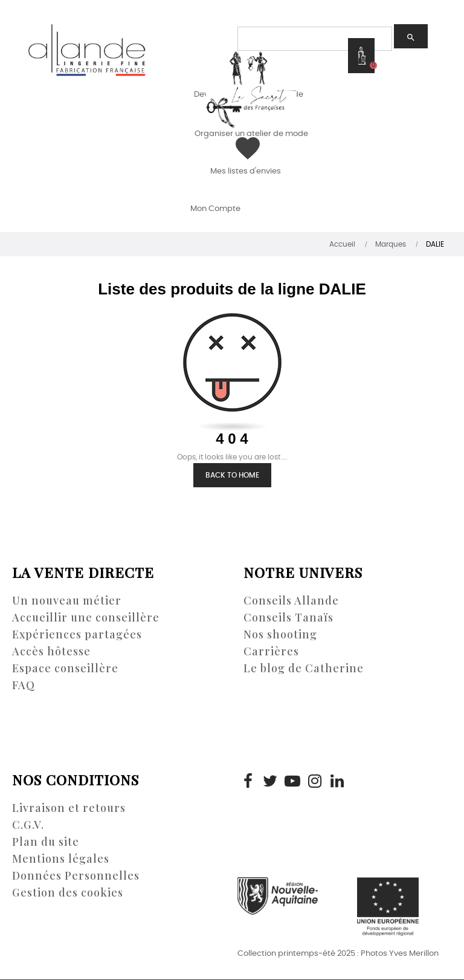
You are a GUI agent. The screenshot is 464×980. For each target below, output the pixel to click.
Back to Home (232, 475)
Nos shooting (280, 634)
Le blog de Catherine (304, 668)
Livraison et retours (69, 808)
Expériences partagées (77, 634)
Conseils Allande (291, 600)
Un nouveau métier (67, 600)
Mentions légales (61, 858)
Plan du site (46, 842)
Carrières (271, 651)
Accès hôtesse (51, 651)
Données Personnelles (76, 875)
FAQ (24, 685)
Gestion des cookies (68, 892)
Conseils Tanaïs (288, 617)
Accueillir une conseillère (86, 617)
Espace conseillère (65, 668)
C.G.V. (28, 825)
